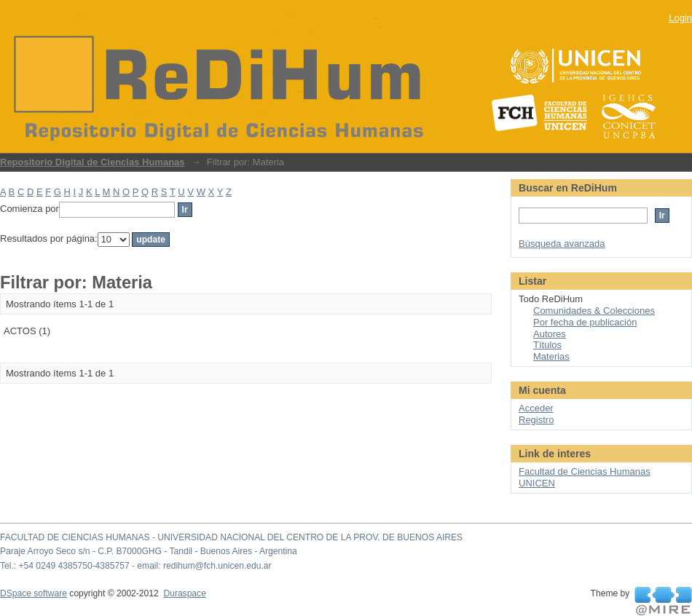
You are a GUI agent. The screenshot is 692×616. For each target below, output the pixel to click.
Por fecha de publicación (585, 322)
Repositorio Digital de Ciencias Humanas (93, 162)
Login (680, 18)
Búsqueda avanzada (562, 244)
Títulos (547, 345)
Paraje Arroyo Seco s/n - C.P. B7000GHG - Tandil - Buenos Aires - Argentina (149, 551)
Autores (550, 334)
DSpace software (34, 593)
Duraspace (184, 593)
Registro (536, 420)
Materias (551, 356)
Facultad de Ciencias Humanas (585, 471)
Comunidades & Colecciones (594, 311)
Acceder (536, 408)
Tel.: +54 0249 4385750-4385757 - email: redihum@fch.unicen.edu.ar (136, 566)
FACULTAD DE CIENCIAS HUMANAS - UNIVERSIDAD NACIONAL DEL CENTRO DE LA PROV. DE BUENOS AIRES (231, 537)
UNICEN (537, 483)
